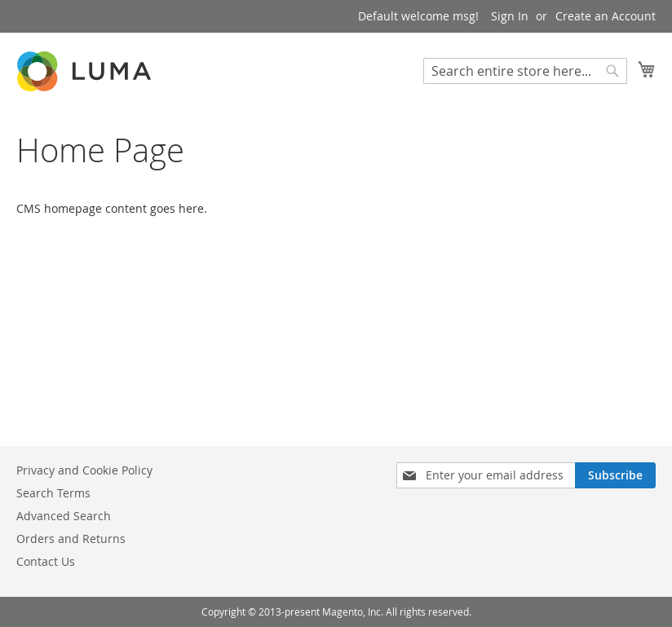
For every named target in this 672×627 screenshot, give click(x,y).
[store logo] (86, 71)
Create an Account (606, 16)
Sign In (510, 16)
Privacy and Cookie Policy (84, 470)
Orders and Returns (71, 539)
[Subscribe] (615, 475)
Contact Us (46, 561)
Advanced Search (64, 516)
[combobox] (525, 71)
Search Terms (53, 493)
